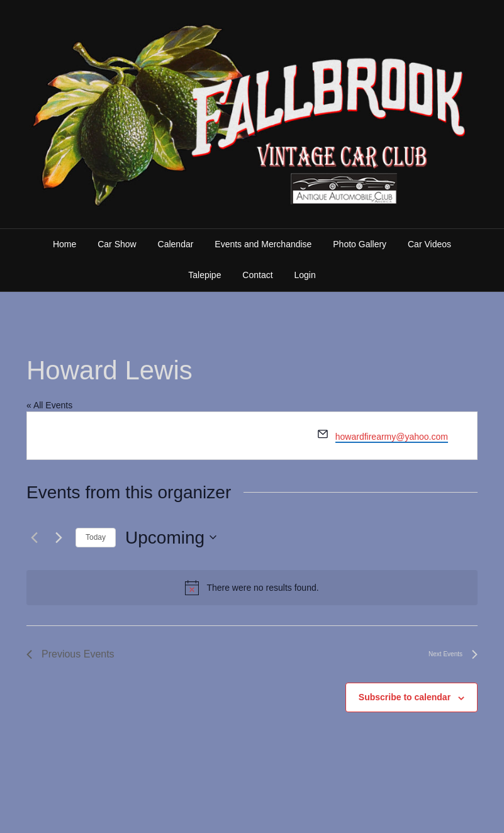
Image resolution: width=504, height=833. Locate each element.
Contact (257, 275)
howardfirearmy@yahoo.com (392, 437)
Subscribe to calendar (405, 697)
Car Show (117, 244)
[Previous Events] (34, 537)
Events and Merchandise (263, 244)
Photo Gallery (360, 244)
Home (64, 244)
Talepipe (204, 275)
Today (96, 537)
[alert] (252, 588)
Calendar (176, 244)
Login (305, 275)
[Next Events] (59, 537)
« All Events (49, 405)
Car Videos (429, 244)
